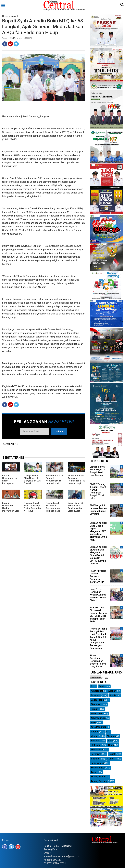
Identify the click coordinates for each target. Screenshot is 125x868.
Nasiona (111, 736)
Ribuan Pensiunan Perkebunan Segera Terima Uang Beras (98, 661)
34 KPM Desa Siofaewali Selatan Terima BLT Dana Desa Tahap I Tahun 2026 (98, 614)
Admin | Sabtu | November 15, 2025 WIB (17, 38)
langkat (14, 16)
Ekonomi (95, 704)
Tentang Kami (51, 849)
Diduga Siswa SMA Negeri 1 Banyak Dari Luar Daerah (33, 479)
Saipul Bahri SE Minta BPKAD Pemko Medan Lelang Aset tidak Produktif (76, 508)
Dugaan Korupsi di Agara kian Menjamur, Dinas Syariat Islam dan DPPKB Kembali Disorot (98, 555)
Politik (112, 754)
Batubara (96, 695)
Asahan (112, 691)
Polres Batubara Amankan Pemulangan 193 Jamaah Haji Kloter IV (77, 481)
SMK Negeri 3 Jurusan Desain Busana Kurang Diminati (98, 510)
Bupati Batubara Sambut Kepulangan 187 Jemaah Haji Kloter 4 (54, 481)
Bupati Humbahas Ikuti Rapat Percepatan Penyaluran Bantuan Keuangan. (10, 483)
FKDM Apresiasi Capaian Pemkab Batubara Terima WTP (98, 576)
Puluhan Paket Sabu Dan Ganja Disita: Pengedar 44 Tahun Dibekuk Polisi (33, 508)
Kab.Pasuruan (98, 718)
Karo (93, 722)
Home (5, 16)
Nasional (95, 741)
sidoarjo (95, 759)
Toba (93, 772)
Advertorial (97, 691)
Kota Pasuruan (99, 727)
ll (107, 732)
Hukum (95, 709)
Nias (110, 741)
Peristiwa (96, 754)
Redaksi (48, 846)
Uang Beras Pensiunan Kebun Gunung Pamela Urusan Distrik (98, 595)
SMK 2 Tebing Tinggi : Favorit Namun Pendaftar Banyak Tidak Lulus (98, 491)
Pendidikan (97, 749)
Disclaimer (67, 846)
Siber (57, 846)
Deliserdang (97, 700)
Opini (111, 745)
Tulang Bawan (98, 777)
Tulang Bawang (99, 781)
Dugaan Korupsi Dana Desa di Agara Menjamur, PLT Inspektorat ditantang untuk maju (98, 531)
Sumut (111, 759)
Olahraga (96, 745)
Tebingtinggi (98, 768)
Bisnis (113, 695)
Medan (94, 736)
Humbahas (97, 713)
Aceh (102, 686)
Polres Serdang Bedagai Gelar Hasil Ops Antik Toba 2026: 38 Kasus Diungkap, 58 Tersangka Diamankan (98, 638)
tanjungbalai (97, 763)
